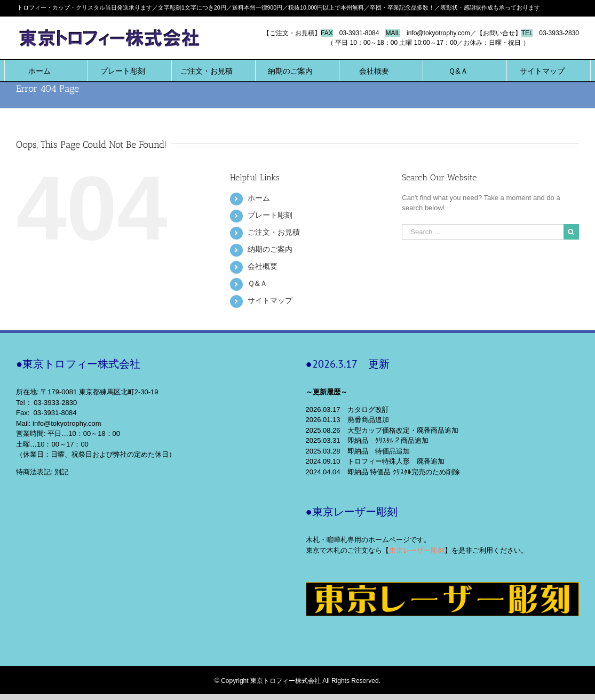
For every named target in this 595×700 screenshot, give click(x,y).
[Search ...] (483, 232)
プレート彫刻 (270, 215)
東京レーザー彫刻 (417, 550)
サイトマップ (270, 300)
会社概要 (263, 266)
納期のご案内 (270, 249)
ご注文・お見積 (274, 232)
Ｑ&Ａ (257, 283)
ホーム (259, 198)
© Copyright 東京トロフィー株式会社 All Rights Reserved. (297, 681)
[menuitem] (39, 70)
